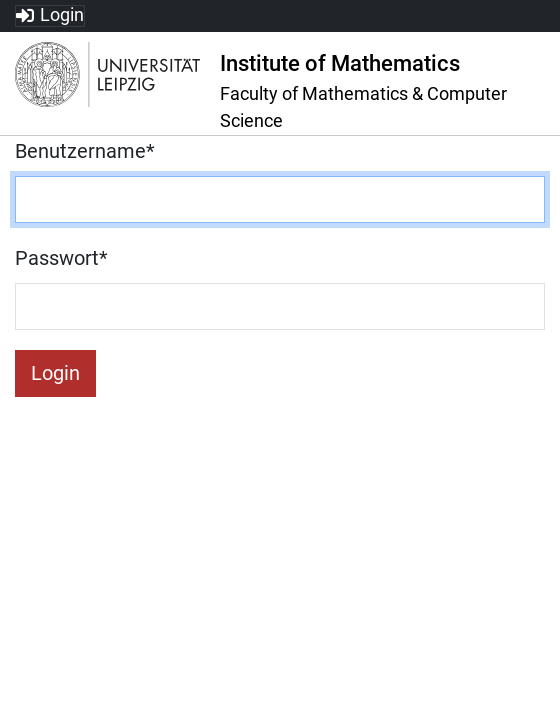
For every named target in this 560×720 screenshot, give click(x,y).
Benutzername (85, 151)
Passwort (61, 258)
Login (62, 15)
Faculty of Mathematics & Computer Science (363, 107)
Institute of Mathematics (340, 63)
